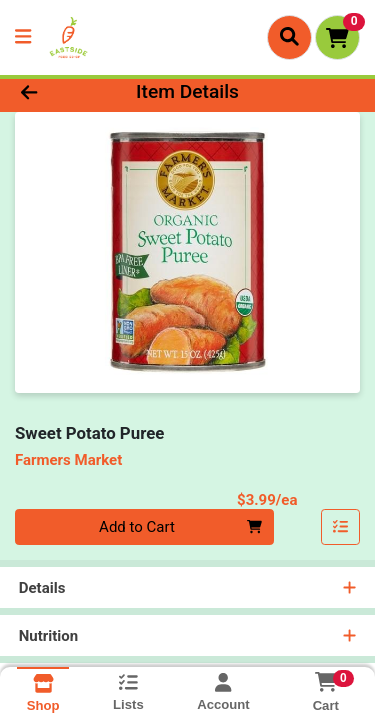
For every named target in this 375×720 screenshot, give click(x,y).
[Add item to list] (341, 527)
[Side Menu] (23, 37)
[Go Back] (58, 92)
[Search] (289, 37)
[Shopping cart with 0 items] (337, 37)
